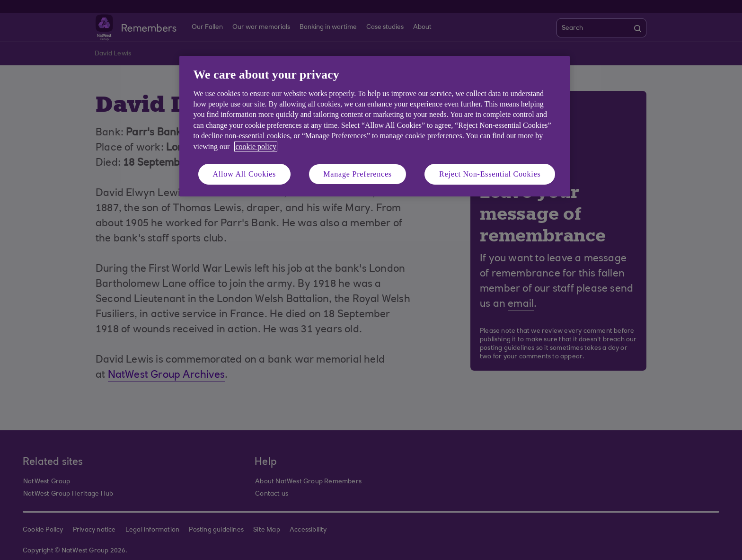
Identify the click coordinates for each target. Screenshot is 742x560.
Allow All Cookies (245, 174)
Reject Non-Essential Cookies (490, 174)
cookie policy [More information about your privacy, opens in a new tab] (256, 147)
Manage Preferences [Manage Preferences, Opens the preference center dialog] (358, 174)
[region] (375, 126)
